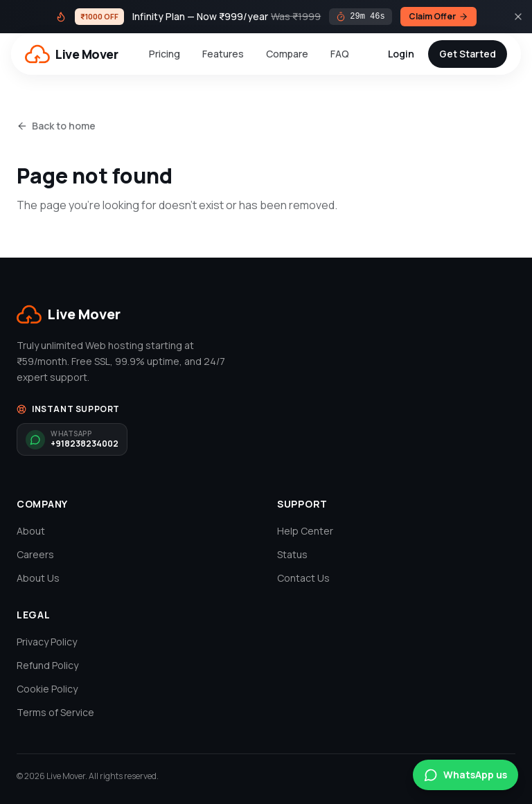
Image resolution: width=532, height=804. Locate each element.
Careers (35, 554)
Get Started (468, 54)
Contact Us (303, 578)
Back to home (56, 126)
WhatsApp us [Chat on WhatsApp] (465, 775)
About (31, 531)
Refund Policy (47, 665)
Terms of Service (55, 712)
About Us (38, 578)
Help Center (305, 531)
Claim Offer (438, 16)
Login (401, 54)
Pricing (165, 54)
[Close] (518, 17)
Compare (287, 54)
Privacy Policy (47, 642)
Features (223, 54)
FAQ (340, 54)
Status (292, 554)
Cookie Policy (47, 689)
